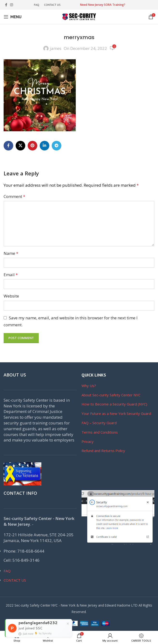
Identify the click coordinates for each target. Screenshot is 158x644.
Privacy (88, 441)
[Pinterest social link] (32, 146)
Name (11, 253)
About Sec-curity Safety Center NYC (111, 395)
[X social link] (20, 146)
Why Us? (89, 386)
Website (11, 296)
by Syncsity (45, 633)
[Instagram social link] (12, 5)
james (56, 48)
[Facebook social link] (6, 5)
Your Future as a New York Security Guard (116, 413)
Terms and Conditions (100, 432)
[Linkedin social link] (44, 146)
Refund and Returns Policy (103, 451)
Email (11, 275)
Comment (14, 196)
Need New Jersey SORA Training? (103, 5)
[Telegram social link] (57, 146)
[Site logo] (79, 16)
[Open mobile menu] (13, 17)
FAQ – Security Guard (99, 423)
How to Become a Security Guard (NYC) (114, 404)
